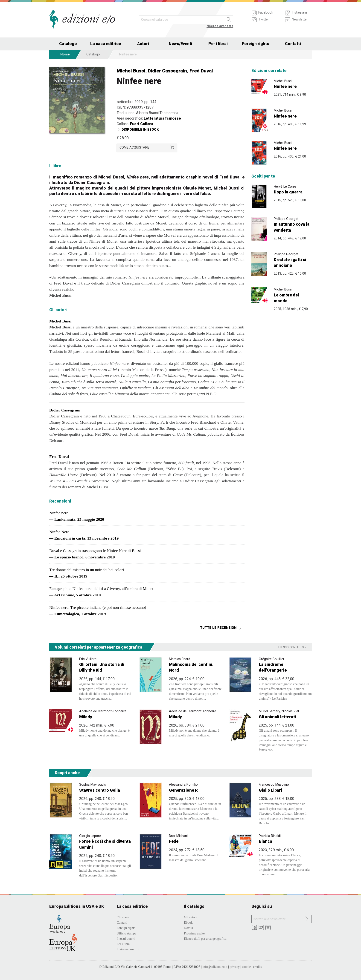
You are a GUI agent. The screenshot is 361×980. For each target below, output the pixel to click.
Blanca (265, 841)
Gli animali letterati (277, 717)
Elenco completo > (292, 647)
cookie (246, 967)
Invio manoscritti (128, 949)
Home (65, 54)
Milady (86, 717)
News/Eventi (180, 44)
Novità (188, 928)
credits (257, 967)
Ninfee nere (285, 86)
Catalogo (68, 44)
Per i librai (218, 44)
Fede (174, 841)
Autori (143, 44)
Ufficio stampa (127, 933)
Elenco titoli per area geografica (205, 939)
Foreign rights (256, 44)
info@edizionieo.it (215, 967)
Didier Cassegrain (167, 71)
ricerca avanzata (220, 26)
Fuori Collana (142, 124)
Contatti (293, 44)
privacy (234, 967)
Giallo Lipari (270, 790)
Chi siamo (124, 917)
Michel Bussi (131, 71)
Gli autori (190, 917)
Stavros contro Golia (100, 790)
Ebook (188, 923)
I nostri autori (126, 939)
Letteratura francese (162, 118)
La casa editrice (106, 44)
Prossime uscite (194, 933)
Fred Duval (201, 71)
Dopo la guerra (288, 192)
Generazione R (183, 790)
